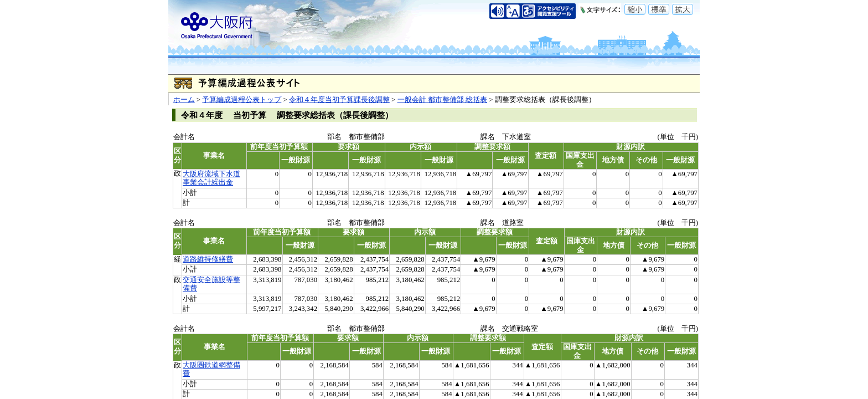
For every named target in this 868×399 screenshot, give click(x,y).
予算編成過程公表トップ (242, 100)
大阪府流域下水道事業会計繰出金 (211, 178)
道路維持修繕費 (208, 259)
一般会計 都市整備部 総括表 (442, 100)
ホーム (184, 100)
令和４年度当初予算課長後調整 (339, 100)
